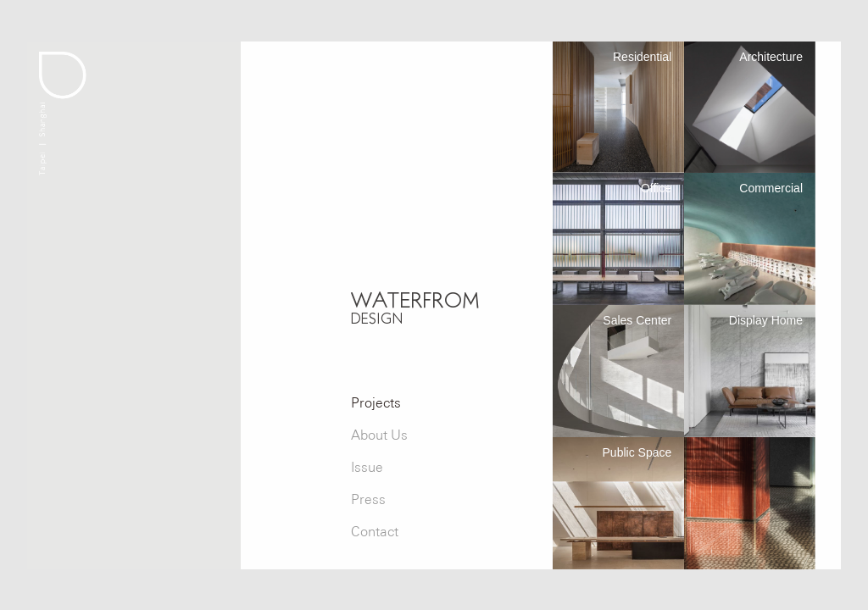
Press (368, 499)
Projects (376, 403)
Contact (375, 532)
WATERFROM (415, 307)
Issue (367, 467)
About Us (379, 435)
